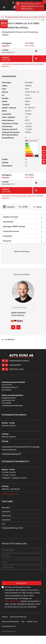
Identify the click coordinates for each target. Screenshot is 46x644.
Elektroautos (6, 516)
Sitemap (5, 617)
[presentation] (20, 576)
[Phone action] (44, 212)
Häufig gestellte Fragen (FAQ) (12, 528)
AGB (23, 622)
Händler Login (32, 622)
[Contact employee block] (44, 221)
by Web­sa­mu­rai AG (9, 626)
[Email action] (44, 217)
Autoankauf (6, 520)
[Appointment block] (44, 226)
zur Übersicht (8, 340)
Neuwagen (6, 507)
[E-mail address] (22, 567)
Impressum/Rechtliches (10, 622)
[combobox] (23, 308)
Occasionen (6, 512)
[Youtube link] (13, 2)
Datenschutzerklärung (13, 601)
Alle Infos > (6, 198)
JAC (3, 524)
